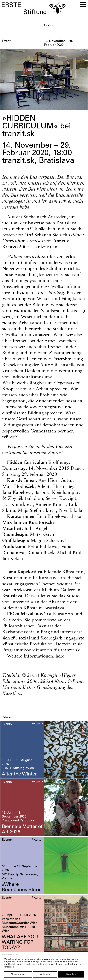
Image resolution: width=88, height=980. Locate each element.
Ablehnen (45, 974)
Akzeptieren (71, 974)
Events (7, 724)
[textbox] (65, 26)
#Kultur (37, 724)
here (60, 656)
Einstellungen (18, 974)
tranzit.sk (70, 650)
